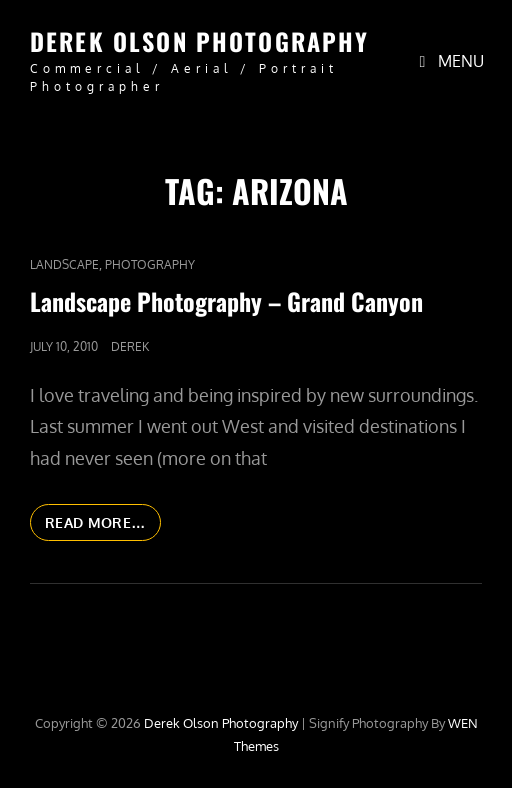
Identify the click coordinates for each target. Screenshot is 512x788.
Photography (150, 264)
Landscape (64, 264)
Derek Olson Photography (199, 41)
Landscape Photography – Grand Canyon (226, 301)
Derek (130, 346)
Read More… (103, 526)
